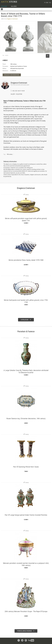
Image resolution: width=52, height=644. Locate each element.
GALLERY (13, 94)
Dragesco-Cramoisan (19, 83)
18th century (10, 154)
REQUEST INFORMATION (12, 75)
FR (45, 2)
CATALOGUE (4, 6)
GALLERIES (14, 6)
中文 (50, 2)
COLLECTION (19, 94)
